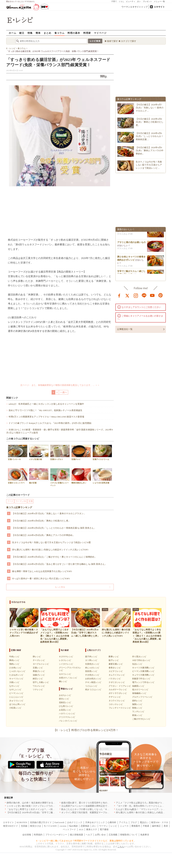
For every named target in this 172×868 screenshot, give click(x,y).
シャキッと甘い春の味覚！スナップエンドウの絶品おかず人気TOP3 (40, 806)
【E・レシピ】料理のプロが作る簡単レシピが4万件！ (86, 730)
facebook (119, 295)
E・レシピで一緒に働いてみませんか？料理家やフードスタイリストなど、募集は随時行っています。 (86, 841)
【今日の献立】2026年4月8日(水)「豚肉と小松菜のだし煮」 (41, 521)
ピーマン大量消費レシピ (143, 671)
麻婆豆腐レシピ (116, 664)
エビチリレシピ (116, 671)
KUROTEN (22, 822)
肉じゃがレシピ (92, 668)
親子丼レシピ (91, 657)
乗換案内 (136, 826)
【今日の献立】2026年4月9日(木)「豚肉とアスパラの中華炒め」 (43, 535)
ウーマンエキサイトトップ (135, 7)
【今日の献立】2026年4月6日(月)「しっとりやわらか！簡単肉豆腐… (150, 136)
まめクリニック (75, 822)
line (144, 295)
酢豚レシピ (114, 657)
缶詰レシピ (137, 664)
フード (10, 501)
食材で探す (112, 41)
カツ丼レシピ (91, 660)
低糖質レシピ (138, 686)
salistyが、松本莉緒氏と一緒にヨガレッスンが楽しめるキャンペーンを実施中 (46, 404)
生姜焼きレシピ (92, 664)
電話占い (144, 822)
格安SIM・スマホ (160, 822)
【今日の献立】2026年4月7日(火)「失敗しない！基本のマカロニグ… (150, 108)
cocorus (63, 826)
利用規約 (38, 835)
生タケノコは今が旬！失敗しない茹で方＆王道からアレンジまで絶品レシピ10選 (51, 542)
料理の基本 (74, 33)
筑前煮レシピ (91, 671)
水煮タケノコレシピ (68, 678)
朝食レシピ (137, 708)
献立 (22, 33)
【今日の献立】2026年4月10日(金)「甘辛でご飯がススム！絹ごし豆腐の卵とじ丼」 (47, 812)
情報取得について (129, 835)
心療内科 (112, 822)
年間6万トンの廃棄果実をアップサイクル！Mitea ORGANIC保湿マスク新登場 (46, 417)
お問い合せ (100, 835)
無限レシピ (137, 704)
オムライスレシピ (117, 675)
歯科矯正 (156, 826)
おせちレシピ (65, 695)
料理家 (87, 33)
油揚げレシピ (39, 675)
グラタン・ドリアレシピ (120, 686)
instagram (136, 295)
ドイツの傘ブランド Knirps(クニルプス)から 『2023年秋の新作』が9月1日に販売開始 (50, 423)
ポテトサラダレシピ (118, 693)
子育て (114, 1)
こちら (121, 847)
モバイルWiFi (50, 826)
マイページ (100, 33)
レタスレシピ (65, 660)
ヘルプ (89, 835)
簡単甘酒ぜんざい (81, 476)
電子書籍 (104, 829)
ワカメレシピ (39, 686)
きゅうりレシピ (16, 701)
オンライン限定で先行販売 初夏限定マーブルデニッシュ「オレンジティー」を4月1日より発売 (108, 812)
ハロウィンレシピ (67, 714)
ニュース (124, 826)
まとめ (47, 33)
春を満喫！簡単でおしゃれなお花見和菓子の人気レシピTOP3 (42, 571)
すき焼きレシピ (92, 675)
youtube (152, 295)
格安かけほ (36, 826)
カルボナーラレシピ (118, 690)
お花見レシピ (65, 710)
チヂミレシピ (115, 697)
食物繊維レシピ (139, 693)
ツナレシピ (38, 690)
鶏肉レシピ (14, 664)
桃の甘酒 (39, 476)
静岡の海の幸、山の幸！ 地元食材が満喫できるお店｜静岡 (35, 803)
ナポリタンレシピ (117, 682)
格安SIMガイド (11, 826)
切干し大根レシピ (41, 682)
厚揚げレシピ (39, 671)
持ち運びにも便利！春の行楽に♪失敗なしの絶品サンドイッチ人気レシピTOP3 (50, 550)
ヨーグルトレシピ (41, 664)
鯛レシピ (63, 681)
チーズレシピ (39, 660)
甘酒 (31, 501)
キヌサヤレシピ (66, 657)
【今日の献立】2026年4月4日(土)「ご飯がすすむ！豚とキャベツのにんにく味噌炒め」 (54, 557)
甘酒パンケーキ (18, 452)
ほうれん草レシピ (17, 704)
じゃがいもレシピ (17, 671)
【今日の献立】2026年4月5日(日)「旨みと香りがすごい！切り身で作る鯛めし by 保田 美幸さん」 (59, 564)
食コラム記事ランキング (19, 507)
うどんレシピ (91, 686)
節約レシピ (137, 701)
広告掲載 (113, 835)
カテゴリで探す (129, 41)
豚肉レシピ (14, 660)
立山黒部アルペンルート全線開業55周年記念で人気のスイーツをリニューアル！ (101, 806)
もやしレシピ (15, 690)
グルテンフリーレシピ (142, 697)
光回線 (24, 826)
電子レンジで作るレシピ (143, 682)
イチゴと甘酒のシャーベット (60, 477)
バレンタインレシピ (68, 721)
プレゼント (147, 1)
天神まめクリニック (95, 822)
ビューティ (131, 1)
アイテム (123, 822)
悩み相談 (73, 826)
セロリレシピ (65, 674)
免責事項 (145, 835)
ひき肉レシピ (15, 668)
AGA (81, 829)
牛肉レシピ (14, 657)
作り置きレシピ (139, 657)
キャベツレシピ (16, 679)
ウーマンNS (21, 501)
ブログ (134, 822)
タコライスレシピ (117, 701)
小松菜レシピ (15, 708)
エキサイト (159, 7)
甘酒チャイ (81, 452)
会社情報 (27, 835)
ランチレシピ (138, 712)
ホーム (13, 33)
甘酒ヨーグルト (60, 452)
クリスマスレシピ (67, 717)
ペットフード (69, 829)
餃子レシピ (114, 660)
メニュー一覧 (159, 1)
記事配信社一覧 (125, 329)
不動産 (146, 826)
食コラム (59, 33)
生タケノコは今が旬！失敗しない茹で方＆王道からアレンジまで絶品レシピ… (149, 165)
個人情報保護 (76, 835)
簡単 (38, 33)
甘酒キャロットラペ (18, 476)
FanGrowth (59, 822)
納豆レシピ (38, 679)
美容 (166, 826)
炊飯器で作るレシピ (141, 679)
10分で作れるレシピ (141, 660)
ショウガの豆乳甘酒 (102, 476)
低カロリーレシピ (140, 690)
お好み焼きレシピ (93, 679)
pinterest (161, 295)
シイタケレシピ (66, 664)
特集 (30, 33)
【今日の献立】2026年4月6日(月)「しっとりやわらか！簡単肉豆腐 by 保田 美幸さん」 (54, 528)
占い (139, 1)
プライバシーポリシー (56, 835)
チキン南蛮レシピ (93, 682)
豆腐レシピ (38, 668)
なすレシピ (14, 686)
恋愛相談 (85, 826)
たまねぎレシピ (16, 675)
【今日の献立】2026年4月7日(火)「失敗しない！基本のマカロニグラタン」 (49, 513)
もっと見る (60, 587)
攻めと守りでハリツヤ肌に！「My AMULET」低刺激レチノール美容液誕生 (45, 410)
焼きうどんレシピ (93, 690)
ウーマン (103, 826)
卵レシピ (37, 657)
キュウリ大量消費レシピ (143, 675)
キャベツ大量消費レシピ (143, 668)
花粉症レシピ (65, 702)
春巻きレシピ (115, 668)
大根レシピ (14, 682)
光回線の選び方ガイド (41, 822)
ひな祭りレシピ (66, 706)
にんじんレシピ (16, 697)
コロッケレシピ (116, 704)
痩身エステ (92, 829)
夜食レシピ (137, 715)
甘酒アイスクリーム (102, 452)
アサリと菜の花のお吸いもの (131, 244)
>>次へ (64, 392)
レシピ (114, 826)
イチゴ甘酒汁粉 (39, 452)
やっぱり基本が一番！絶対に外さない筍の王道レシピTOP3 (41, 579)
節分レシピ (64, 699)
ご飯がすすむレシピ (141, 719)
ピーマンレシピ (16, 693)
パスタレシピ (115, 679)
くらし (122, 1)
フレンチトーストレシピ (120, 708)
